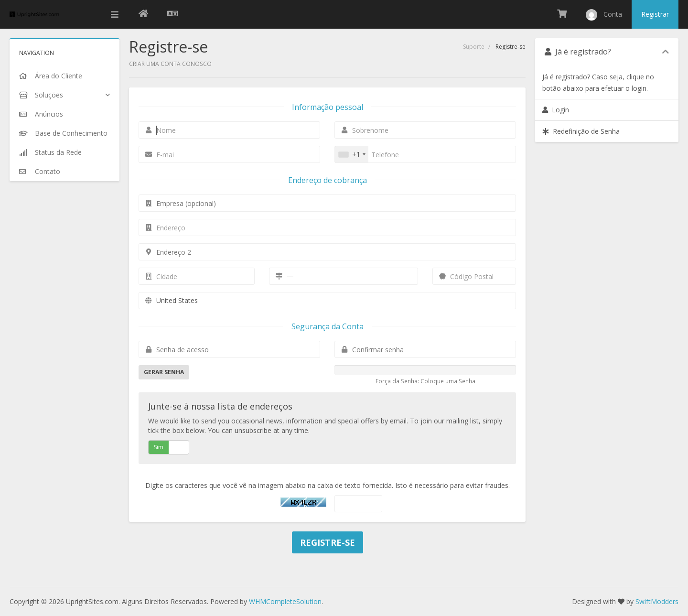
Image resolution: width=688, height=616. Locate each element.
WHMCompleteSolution (285, 601)
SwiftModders (657, 601)
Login (556, 110)
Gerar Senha (164, 372)
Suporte (474, 47)
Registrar (655, 14)
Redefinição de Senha (581, 131)
